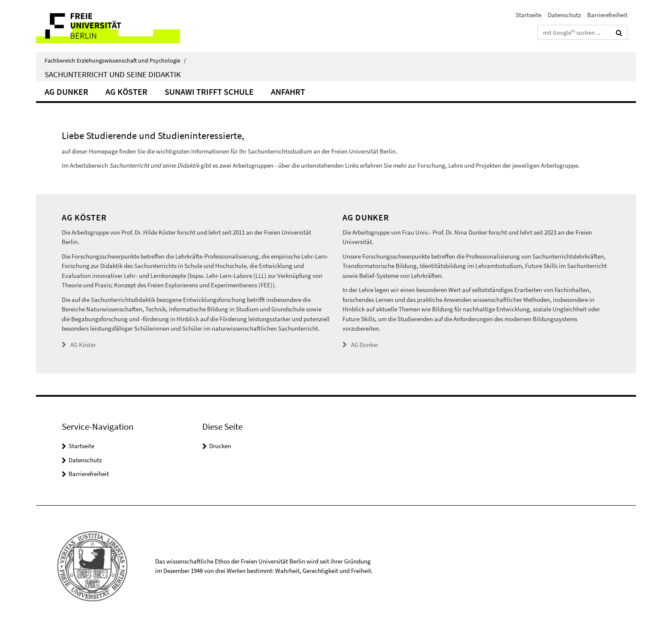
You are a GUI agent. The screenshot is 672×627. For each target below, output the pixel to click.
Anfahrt (288, 92)
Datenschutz (564, 15)
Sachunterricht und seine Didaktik (113, 74)
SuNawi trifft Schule (209, 92)
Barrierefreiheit (607, 15)
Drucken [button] (220, 446)
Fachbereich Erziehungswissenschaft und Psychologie (115, 60)
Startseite (528, 15)
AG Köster (126, 92)
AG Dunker (66, 92)
